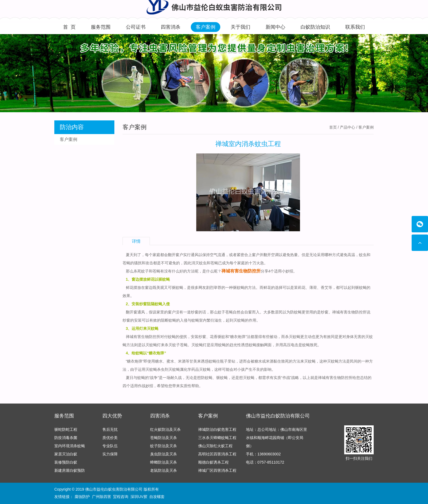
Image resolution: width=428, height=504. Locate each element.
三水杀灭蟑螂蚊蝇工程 (217, 438)
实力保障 (110, 454)
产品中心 (347, 127)
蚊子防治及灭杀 (164, 446)
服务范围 (101, 27)
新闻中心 (275, 27)
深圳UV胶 (139, 497)
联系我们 (355, 27)
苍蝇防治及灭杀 (164, 438)
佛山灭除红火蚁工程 (215, 446)
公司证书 (136, 27)
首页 (333, 127)
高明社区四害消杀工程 (217, 454)
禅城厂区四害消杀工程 (217, 470)
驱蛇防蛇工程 (66, 429)
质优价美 (110, 438)
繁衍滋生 (214, 320)
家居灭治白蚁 (66, 454)
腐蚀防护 (82, 497)
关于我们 (240, 27)
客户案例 (206, 27)
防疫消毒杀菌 (66, 438)
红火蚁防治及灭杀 (165, 429)
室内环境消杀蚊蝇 (70, 446)
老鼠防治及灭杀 (164, 470)
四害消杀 (171, 27)
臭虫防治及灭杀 (164, 454)
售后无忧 (110, 429)
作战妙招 (145, 386)
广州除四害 (102, 497)
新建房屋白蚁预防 (70, 470)
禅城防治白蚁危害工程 (217, 429)
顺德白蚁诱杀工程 (213, 462)
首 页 (69, 27)
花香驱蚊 (218, 337)
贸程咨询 (121, 497)
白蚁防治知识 (315, 27)
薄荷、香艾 (319, 287)
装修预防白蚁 (66, 462)
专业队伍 (110, 446)
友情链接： (64, 497)
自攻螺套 (157, 497)
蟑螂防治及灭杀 (164, 462)
